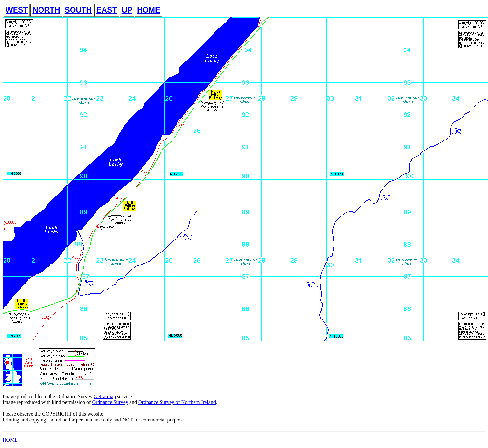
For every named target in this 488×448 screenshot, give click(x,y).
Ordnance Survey (110, 402)
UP (127, 10)
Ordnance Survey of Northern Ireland (177, 402)
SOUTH (78, 10)
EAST (107, 10)
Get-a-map (105, 396)
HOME (149, 10)
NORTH (46, 10)
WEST (17, 10)
